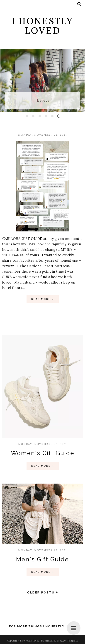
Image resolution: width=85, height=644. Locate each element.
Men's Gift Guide (42, 559)
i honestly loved (30, 641)
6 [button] (59, 116)
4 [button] (46, 116)
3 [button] (40, 116)
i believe (47, 101)
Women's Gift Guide (43, 453)
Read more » (43, 299)
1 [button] (27, 116)
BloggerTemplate (68, 641)
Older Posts (41, 592)
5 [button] (52, 116)
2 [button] (33, 116)
